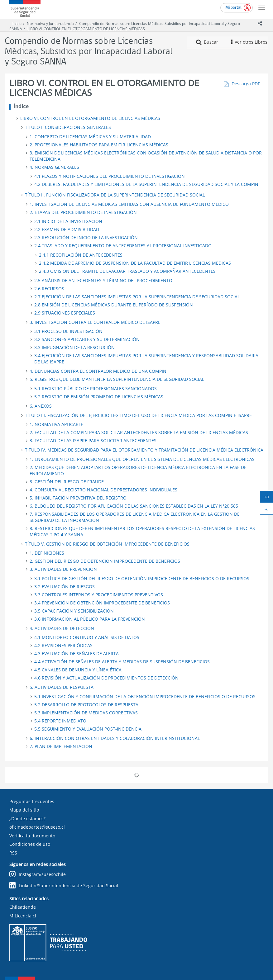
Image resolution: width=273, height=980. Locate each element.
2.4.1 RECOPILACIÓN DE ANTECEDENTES (81, 255)
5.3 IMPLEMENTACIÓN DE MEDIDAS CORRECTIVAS (86, 713)
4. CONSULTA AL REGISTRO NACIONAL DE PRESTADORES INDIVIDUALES (103, 490)
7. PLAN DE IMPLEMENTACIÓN (61, 746)
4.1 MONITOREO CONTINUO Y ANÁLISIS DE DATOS (87, 637)
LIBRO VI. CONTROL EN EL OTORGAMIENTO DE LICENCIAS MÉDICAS (86, 29)
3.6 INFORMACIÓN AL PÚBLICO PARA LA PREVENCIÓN (90, 619)
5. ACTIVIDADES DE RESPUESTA (62, 687)
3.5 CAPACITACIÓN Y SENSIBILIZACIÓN (74, 611)
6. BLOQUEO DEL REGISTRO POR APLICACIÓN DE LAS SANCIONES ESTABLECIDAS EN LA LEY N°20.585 (134, 506)
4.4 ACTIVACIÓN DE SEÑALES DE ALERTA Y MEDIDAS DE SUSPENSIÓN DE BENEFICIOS (122, 662)
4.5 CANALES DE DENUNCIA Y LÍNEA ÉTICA (78, 670)
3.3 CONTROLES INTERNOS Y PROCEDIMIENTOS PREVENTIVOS (99, 595)
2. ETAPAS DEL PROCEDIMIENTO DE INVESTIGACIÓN (83, 212)
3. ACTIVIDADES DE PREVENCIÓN (63, 569)
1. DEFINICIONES (47, 553)
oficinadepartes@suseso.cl (37, 827)
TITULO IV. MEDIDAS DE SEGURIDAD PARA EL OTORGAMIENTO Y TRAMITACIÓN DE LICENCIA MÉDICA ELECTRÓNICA (144, 450)
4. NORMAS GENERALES (54, 167)
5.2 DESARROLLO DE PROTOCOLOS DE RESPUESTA (86, 705)
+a (268, 498)
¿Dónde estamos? (27, 819)
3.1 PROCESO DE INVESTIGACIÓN (68, 331)
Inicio (17, 24)
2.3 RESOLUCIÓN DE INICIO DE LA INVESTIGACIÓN (86, 237)
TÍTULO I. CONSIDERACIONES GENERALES (68, 127)
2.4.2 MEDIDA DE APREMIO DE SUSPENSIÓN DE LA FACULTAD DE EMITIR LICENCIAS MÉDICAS (135, 263)
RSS (13, 853)
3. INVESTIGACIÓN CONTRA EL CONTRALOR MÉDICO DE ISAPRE (95, 322)
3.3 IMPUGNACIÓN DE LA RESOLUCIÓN (74, 347)
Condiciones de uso (30, 844)
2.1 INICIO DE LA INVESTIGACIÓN (68, 221)
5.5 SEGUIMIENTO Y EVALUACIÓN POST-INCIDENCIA (88, 729)
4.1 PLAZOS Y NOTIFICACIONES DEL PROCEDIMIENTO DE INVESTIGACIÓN (110, 176)
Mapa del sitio (24, 810)
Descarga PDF (246, 84)
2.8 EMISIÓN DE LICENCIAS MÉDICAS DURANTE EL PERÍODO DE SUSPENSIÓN (114, 305)
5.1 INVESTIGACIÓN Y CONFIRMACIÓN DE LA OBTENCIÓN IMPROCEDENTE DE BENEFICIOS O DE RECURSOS (145, 696)
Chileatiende (23, 907)
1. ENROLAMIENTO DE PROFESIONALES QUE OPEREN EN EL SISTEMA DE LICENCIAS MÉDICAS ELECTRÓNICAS (142, 459)
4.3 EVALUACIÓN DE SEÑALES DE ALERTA (77, 653)
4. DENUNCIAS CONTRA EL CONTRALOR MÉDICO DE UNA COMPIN (98, 371)
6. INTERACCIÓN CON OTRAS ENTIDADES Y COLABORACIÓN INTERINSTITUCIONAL (115, 738)
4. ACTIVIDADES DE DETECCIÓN (62, 628)
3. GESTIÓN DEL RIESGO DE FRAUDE (67, 482)
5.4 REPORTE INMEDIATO (60, 721)
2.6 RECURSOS (49, 289)
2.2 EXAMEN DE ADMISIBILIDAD (67, 229)
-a (269, 510)
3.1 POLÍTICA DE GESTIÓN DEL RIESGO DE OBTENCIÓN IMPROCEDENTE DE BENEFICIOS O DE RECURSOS (142, 578)
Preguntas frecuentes (32, 801)
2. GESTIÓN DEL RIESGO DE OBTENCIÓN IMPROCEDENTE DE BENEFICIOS (105, 561)
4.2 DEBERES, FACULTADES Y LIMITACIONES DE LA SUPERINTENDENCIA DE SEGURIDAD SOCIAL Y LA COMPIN (146, 184)
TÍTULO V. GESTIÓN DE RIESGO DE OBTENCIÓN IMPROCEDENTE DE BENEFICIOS (107, 544)
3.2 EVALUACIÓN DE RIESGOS (65, 587)
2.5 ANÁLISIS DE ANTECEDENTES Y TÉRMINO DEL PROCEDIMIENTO (103, 280)
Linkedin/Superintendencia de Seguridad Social (64, 886)
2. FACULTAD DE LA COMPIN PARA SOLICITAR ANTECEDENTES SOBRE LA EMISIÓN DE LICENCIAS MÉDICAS (139, 432)
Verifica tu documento (32, 836)
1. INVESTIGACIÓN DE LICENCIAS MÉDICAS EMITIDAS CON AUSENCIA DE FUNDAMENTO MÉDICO (129, 204)
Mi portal (233, 8)
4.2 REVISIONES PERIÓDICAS (63, 645)
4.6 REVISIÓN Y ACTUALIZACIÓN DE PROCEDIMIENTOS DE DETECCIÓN (106, 678)
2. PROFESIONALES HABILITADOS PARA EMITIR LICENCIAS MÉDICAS (99, 145)
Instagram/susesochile (38, 875)
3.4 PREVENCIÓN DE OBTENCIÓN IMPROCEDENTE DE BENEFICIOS (102, 603)
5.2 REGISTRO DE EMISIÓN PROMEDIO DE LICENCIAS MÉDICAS (99, 397)
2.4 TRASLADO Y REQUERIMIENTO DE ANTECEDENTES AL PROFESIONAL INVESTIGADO (123, 246)
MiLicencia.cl (23, 916)
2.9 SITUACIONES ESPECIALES (65, 313)
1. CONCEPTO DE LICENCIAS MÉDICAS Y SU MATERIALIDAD (90, 137)
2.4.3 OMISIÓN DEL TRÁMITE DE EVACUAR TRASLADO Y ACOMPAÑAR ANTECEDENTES (127, 271)
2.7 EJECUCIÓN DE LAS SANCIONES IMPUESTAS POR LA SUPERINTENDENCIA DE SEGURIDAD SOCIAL (137, 297)
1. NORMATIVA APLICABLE (56, 424)
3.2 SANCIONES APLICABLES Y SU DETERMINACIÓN (87, 339)
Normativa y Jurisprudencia (50, 24)
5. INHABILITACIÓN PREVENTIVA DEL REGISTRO (78, 498)
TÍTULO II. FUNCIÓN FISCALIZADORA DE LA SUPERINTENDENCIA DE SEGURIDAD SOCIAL (115, 195)
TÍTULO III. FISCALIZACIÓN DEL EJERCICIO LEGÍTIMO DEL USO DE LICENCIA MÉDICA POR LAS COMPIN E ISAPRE (138, 415)
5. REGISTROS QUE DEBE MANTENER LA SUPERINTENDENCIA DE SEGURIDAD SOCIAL (117, 379)
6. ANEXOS (41, 406)
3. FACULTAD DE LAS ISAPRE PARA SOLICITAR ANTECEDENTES (93, 440)
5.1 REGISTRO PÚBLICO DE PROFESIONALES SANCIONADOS (96, 388)
